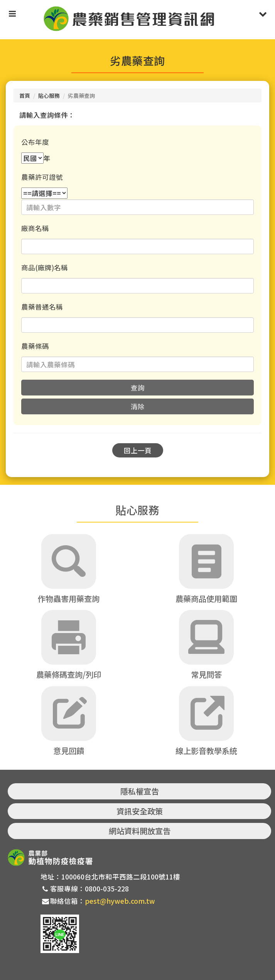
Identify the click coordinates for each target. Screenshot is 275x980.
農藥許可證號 (42, 177)
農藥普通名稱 (42, 307)
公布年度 (35, 142)
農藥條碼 (35, 346)
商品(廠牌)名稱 (45, 267)
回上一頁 (138, 450)
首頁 (25, 95)
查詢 (138, 388)
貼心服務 (49, 95)
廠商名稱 (35, 228)
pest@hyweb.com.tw (120, 901)
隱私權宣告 (140, 791)
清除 (138, 406)
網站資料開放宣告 (140, 831)
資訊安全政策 (140, 811)
